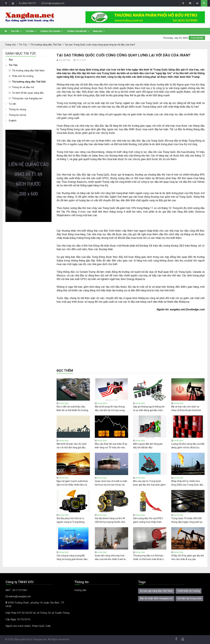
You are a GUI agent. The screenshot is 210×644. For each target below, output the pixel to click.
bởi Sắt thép (65, 60)
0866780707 (28, 3)
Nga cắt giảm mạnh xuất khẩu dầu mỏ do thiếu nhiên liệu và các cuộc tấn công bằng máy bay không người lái (72, 483)
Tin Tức (15, 31)
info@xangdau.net (53, 3)
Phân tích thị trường (23, 76)
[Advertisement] (28, 271)
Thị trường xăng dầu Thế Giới (29, 82)
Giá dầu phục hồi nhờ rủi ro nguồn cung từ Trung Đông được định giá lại (70, 520)
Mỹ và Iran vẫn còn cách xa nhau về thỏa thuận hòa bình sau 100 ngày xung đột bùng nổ (188, 409)
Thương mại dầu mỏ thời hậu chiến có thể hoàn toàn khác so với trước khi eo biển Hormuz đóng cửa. (149, 558)
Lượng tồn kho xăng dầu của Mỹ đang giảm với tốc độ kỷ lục (188, 446)
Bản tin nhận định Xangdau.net (156, 598)
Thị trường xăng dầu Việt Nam (28, 71)
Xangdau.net (40, 639)
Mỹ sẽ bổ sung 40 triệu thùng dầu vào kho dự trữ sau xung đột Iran (110, 409)
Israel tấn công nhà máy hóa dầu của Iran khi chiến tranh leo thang (111, 558)
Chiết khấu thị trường (189, 591)
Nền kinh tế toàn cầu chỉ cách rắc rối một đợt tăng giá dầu (72, 446)
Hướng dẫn (80, 590)
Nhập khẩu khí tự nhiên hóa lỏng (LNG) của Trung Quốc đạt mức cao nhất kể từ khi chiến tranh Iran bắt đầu (187, 483)
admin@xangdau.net (18, 596)
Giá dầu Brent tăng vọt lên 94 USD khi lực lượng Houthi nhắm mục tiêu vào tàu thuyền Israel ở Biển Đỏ (111, 520)
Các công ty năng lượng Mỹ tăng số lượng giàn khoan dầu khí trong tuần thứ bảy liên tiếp (72, 558)
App (11, 60)
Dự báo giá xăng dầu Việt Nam (156, 591)
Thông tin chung (50, 31)
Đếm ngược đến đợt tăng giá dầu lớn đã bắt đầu (148, 446)
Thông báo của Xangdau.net (27, 98)
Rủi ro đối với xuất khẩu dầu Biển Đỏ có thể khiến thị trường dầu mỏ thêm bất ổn (72, 409)
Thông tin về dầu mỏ (23, 87)
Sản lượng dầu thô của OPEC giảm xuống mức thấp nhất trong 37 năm (148, 520)
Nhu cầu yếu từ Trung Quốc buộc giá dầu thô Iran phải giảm (149, 483)
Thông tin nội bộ (77, 31)
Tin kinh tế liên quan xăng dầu (28, 93)
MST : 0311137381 (16, 590)
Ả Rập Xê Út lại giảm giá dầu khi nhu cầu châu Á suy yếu (188, 557)
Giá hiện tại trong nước (189, 598)
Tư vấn (30, 31)
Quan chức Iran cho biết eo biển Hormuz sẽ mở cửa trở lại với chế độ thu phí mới (111, 483)
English (98, 31)
